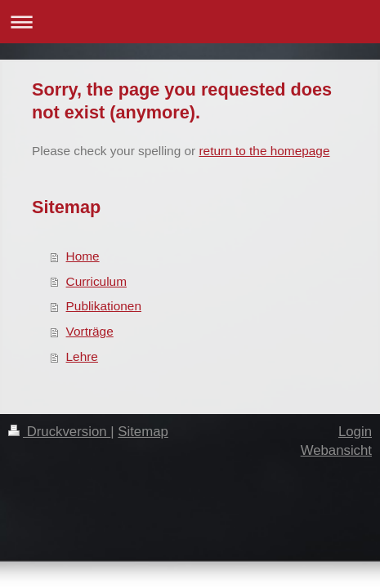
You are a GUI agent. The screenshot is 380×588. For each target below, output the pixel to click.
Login (355, 432)
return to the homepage (264, 151)
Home (83, 256)
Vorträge (90, 331)
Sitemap (143, 432)
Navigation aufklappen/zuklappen (190, 22)
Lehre (82, 356)
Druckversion (59, 432)
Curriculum (96, 281)
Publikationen (104, 306)
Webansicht (336, 450)
